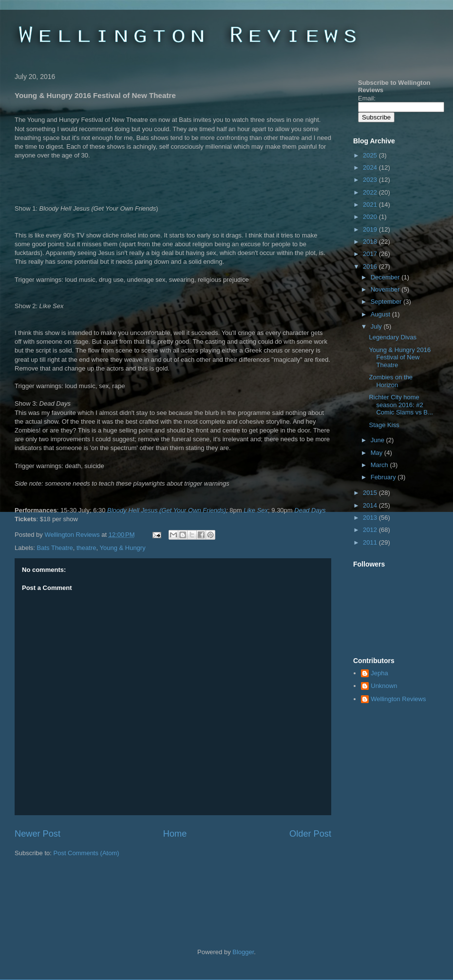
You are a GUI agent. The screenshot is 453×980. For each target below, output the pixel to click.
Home (175, 834)
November (386, 289)
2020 (371, 217)
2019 (371, 229)
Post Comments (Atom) (86, 853)
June (378, 440)
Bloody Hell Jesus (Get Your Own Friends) (167, 510)
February (384, 477)
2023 (371, 180)
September (387, 302)
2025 (371, 155)
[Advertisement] (129, 887)
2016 (371, 266)
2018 (371, 242)
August (381, 314)
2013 (371, 518)
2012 (371, 530)
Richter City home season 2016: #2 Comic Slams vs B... (401, 405)
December (386, 277)
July (377, 326)
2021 (371, 205)
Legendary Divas (393, 337)
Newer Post (38, 834)
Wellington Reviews (73, 535)
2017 (371, 254)
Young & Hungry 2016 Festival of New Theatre (400, 357)
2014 (371, 505)
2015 (371, 493)
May (377, 453)
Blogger (243, 952)
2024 (371, 167)
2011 (371, 542)
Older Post (310, 834)
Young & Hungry (122, 548)
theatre (86, 548)
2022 (371, 192)
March (380, 465)
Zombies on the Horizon (391, 381)
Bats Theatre (55, 548)
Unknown (384, 686)
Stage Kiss (384, 425)
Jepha (379, 673)
